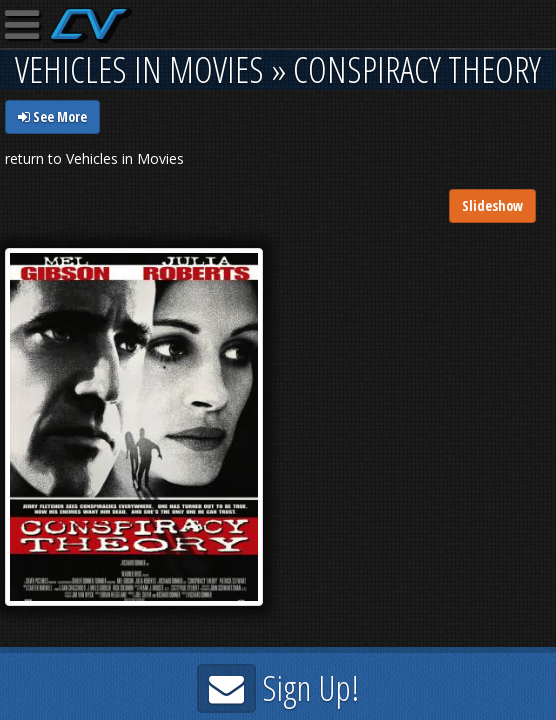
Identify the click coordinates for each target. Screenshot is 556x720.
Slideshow (492, 205)
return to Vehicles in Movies (94, 158)
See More (52, 116)
